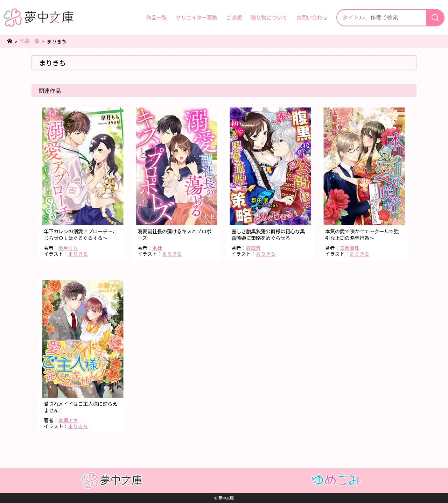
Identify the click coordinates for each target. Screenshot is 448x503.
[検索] (435, 18)
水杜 (157, 248)
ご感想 (234, 17)
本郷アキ (68, 420)
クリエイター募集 (197, 17)
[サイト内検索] (382, 18)
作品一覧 (156, 17)
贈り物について (269, 17)
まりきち (78, 254)
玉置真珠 (350, 248)
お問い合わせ (312, 17)
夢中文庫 (226, 498)
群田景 (253, 248)
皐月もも (68, 248)
